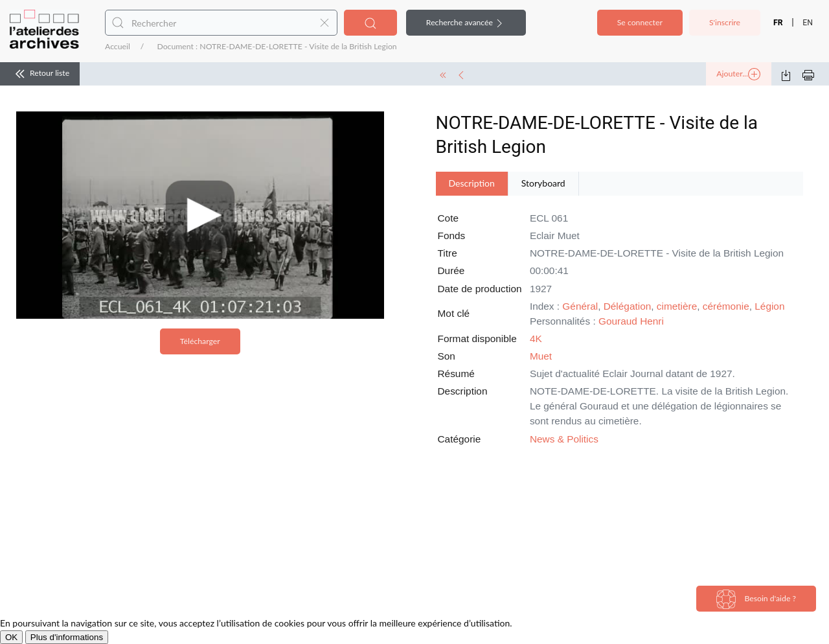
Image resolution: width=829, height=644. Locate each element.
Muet (541, 356)
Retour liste (40, 74)
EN (808, 23)
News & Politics (564, 439)
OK (11, 637)
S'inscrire (725, 22)
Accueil (118, 46)
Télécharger (200, 341)
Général (580, 306)
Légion (769, 306)
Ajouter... (738, 75)
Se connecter (640, 22)
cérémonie (726, 306)
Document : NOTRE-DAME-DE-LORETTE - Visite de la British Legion (277, 46)
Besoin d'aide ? (756, 599)
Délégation (628, 306)
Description (472, 183)
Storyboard (543, 183)
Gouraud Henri (631, 321)
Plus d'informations (67, 637)
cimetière (677, 306)
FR (778, 23)
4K (536, 339)
